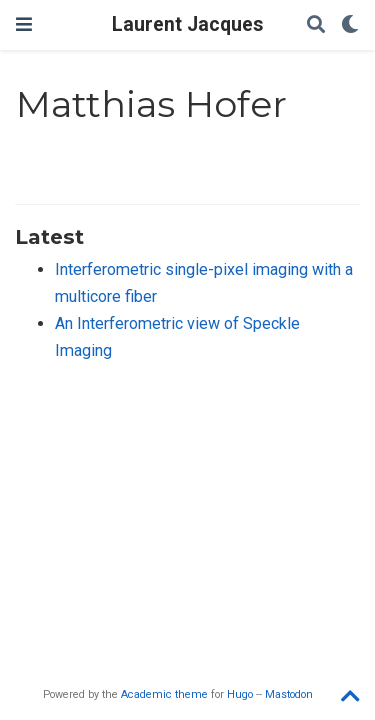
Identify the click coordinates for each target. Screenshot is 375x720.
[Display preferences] (350, 25)
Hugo (240, 694)
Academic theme (164, 694)
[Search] (316, 25)
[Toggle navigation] (24, 24)
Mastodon (289, 694)
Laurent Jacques (187, 24)
